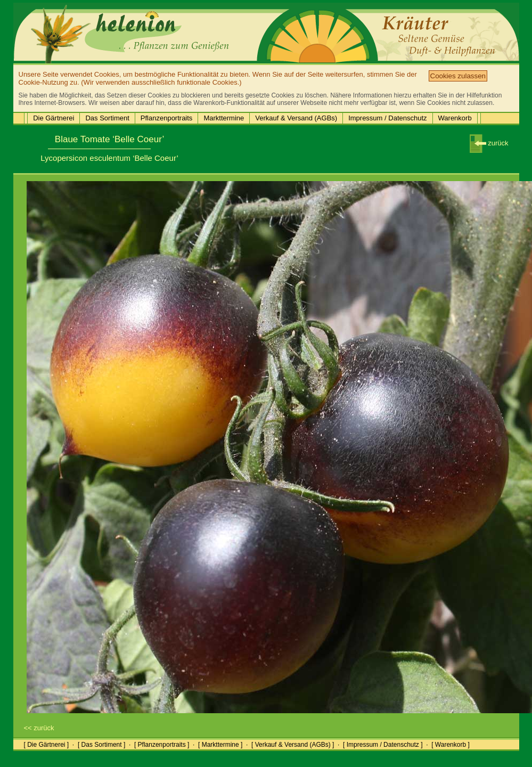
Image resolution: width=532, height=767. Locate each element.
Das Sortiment (107, 118)
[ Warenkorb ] (451, 745)
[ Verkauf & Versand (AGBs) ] (293, 745)
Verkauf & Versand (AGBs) (296, 118)
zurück (489, 143)
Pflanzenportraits (167, 118)
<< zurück (39, 728)
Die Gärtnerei (54, 118)
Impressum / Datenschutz (387, 118)
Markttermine (224, 118)
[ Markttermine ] (220, 745)
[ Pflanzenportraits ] (162, 745)
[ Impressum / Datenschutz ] (383, 745)
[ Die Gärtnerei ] (47, 745)
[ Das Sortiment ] (101, 745)
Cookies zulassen (458, 76)
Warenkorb (455, 118)
